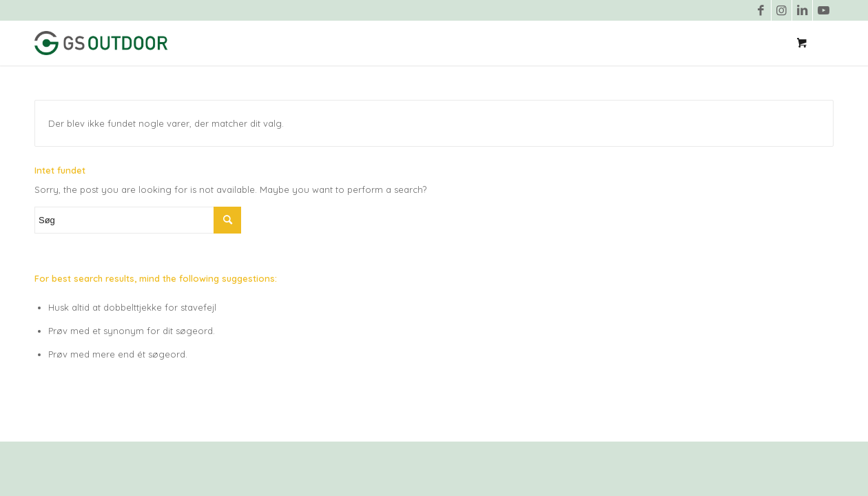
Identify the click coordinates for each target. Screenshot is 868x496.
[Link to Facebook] (761, 10)
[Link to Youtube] (823, 10)
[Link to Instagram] (782, 10)
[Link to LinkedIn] (802, 10)
